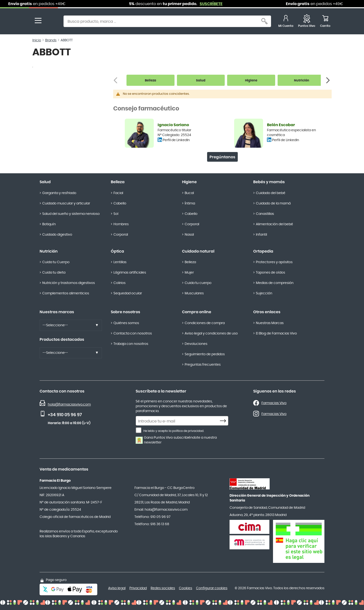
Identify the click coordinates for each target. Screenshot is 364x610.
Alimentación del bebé (274, 224)
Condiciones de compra (205, 323)
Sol (116, 214)
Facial (118, 193)
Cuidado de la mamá (273, 203)
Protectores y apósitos (274, 262)
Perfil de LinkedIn (176, 140)
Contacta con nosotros (133, 334)
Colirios (119, 283)
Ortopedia (263, 251)
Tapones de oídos (270, 273)
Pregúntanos (222, 157)
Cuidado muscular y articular (66, 203)
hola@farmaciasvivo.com (69, 405)
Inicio (37, 40)
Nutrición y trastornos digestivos (69, 283)
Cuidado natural (198, 251)
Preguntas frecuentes (203, 365)
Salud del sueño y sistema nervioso (71, 214)
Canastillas (265, 214)
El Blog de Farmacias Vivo (276, 334)
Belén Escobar (281, 125)
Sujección (264, 293)
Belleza (118, 182)
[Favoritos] (307, 22)
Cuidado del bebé (271, 193)
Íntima (190, 203)
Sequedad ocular (128, 293)
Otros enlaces (267, 312)
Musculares (194, 293)
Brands (51, 40)
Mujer (189, 273)
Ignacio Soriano (173, 125)
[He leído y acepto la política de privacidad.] (139, 430)
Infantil (261, 235)
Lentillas (120, 262)
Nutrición (49, 251)
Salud (45, 182)
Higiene (189, 182)
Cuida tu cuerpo (198, 283)
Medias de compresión (275, 283)
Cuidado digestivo (57, 235)
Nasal (189, 235)
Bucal (189, 193)
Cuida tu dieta (54, 273)
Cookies (185, 588)
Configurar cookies (212, 588)
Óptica (117, 251)
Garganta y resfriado (59, 193)
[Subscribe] (224, 421)
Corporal (121, 235)
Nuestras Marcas (270, 323)
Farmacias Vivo (274, 403)
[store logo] (51, 22)
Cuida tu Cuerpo (56, 262)
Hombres (121, 224)
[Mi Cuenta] (286, 22)
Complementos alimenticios (66, 293)
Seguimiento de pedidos (205, 354)
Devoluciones (196, 344)
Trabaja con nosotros (131, 344)
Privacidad (138, 588)
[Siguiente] (328, 80)
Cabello (120, 203)
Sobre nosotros (126, 312)
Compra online (197, 312)
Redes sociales (163, 588)
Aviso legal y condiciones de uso (211, 334)
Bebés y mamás (269, 182)
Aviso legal (117, 588)
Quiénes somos (126, 323)
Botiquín (49, 224)
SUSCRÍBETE (216, 4)
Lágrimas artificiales (130, 273)
